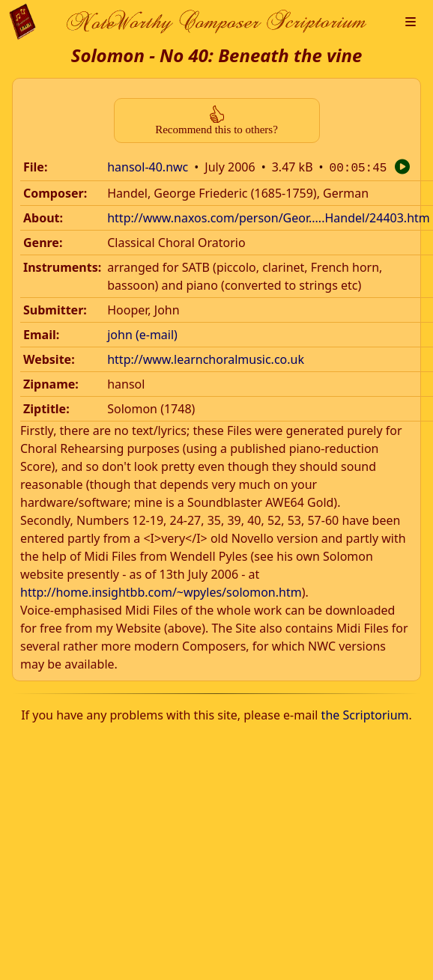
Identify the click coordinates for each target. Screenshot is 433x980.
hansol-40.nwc (148, 167)
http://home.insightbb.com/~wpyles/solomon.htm (161, 591)
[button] (411, 22)
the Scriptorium (365, 713)
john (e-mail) (142, 333)
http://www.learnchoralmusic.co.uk (206, 358)
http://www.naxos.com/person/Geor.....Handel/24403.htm (269, 216)
